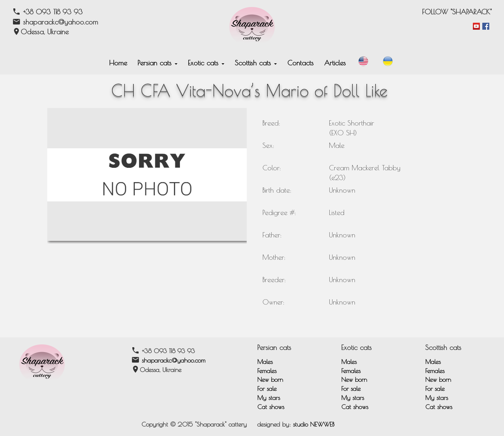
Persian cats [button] (157, 63)
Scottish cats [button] (256, 63)
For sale (267, 389)
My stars (269, 398)
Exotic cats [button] (206, 63)
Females (267, 371)
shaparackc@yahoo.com (174, 360)
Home (118, 63)
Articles (335, 63)
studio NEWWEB (314, 424)
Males (265, 362)
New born (270, 380)
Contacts (300, 63)
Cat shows (271, 407)
